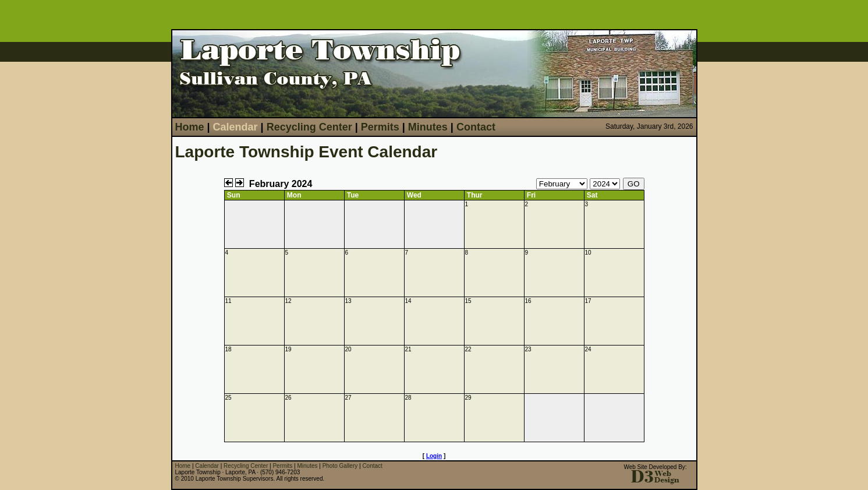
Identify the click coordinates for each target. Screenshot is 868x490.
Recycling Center (309, 127)
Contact (476, 127)
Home (190, 127)
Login (434, 456)
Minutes (428, 127)
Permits (380, 127)
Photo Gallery (340, 466)
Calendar (235, 127)
